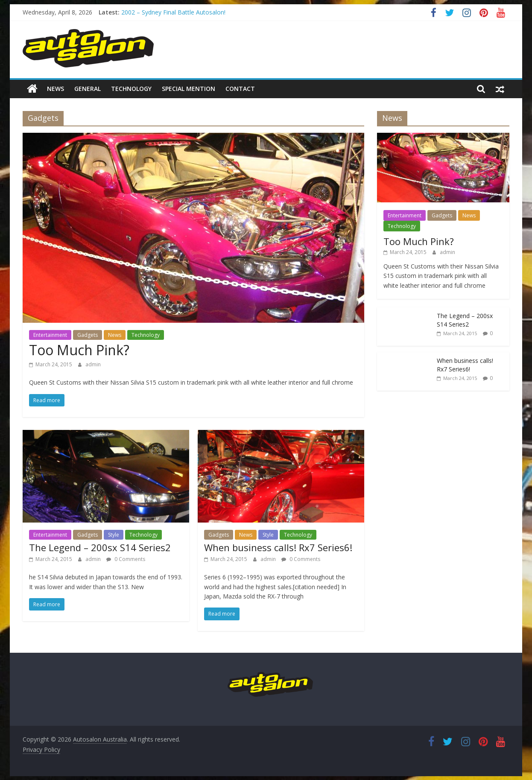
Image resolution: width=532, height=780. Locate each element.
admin (93, 364)
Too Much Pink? (79, 350)
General (88, 89)
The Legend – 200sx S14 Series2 (100, 547)
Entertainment (50, 334)
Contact (240, 89)
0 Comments (126, 559)
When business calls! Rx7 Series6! (278, 547)
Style (114, 534)
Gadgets (88, 334)
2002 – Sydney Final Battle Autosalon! (173, 12)
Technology (131, 89)
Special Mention (189, 89)
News (56, 89)
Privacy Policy (41, 749)
